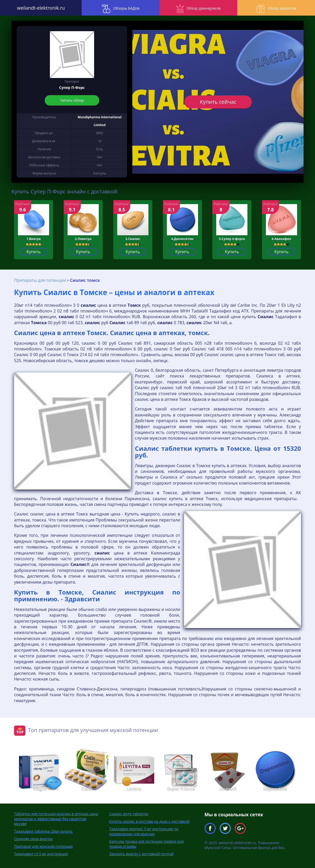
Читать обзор (72, 100)
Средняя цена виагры (33, 839)
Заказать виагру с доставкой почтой (141, 854)
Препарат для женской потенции (43, 846)
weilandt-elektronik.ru (39, 8)
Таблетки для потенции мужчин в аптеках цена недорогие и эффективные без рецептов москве (56, 819)
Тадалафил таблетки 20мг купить (43, 831)
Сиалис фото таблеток (129, 814)
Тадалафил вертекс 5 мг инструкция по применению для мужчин (144, 831)
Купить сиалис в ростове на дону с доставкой (149, 821)
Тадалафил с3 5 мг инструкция (41, 854)
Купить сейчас (218, 102)
